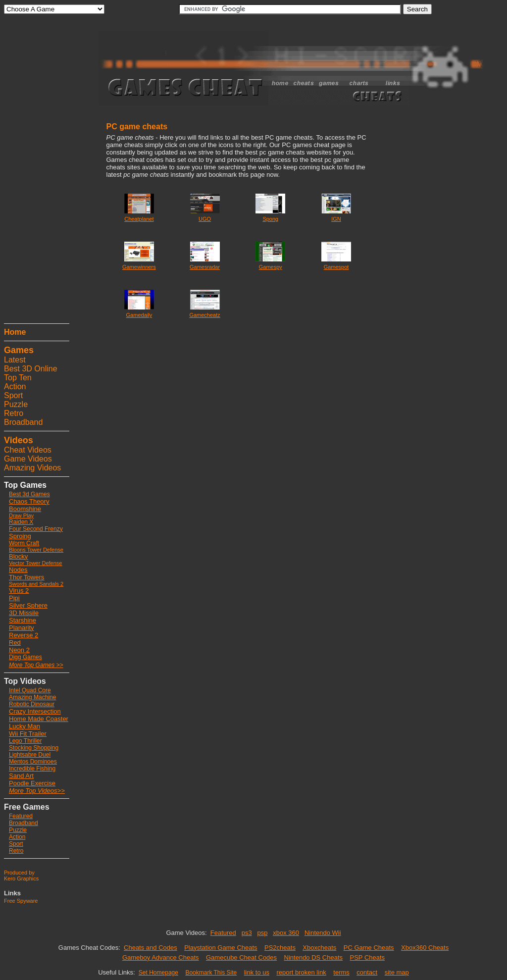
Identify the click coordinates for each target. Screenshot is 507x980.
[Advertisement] (34, 171)
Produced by (19, 873)
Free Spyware (21, 901)
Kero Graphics (21, 878)
